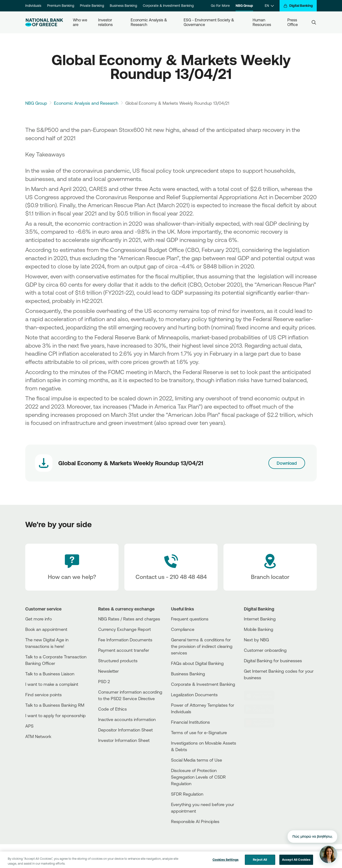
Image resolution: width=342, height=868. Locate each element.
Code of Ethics (112, 709)
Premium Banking (61, 6)
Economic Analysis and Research (86, 103)
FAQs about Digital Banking (197, 663)
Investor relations (106, 22)
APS (29, 726)
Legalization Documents (194, 695)
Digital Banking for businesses (273, 661)
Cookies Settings (226, 863)
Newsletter (108, 671)
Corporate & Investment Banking (168, 6)
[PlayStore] (262, 709)
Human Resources (262, 22)
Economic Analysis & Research (149, 22)
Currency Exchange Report (124, 629)
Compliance (183, 629)
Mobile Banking (259, 629)
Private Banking (92, 6)
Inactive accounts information (127, 719)
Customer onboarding (265, 650)
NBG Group (244, 6)
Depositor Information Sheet (125, 730)
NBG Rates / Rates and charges (129, 619)
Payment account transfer (124, 650)
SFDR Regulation (187, 794)
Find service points (43, 695)
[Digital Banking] (298, 6)
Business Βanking (188, 674)
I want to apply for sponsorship (56, 715)
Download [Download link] (287, 463)
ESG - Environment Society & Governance (209, 22)
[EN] (269, 6)
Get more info (38, 619)
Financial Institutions (190, 722)
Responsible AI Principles (195, 821)
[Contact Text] (171, 567)
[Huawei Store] (262, 723)
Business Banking (123, 6)
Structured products (118, 661)
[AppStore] (262, 696)
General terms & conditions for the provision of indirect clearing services (202, 646)
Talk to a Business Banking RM (55, 705)
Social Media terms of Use (197, 760)
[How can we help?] (72, 567)
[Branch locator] (270, 567)
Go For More (220, 6)
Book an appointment (46, 629)
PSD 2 (104, 681)
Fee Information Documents (125, 640)
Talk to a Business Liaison (50, 674)
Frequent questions (190, 619)
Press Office (293, 22)
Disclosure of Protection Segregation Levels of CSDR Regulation (198, 777)
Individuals (33, 6)
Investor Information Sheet (124, 740)
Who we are (81, 22)
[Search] (314, 22)
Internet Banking (260, 619)
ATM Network (38, 736)
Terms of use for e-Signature (199, 732)
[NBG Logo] (44, 22)
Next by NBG (256, 640)
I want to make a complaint (52, 684)
